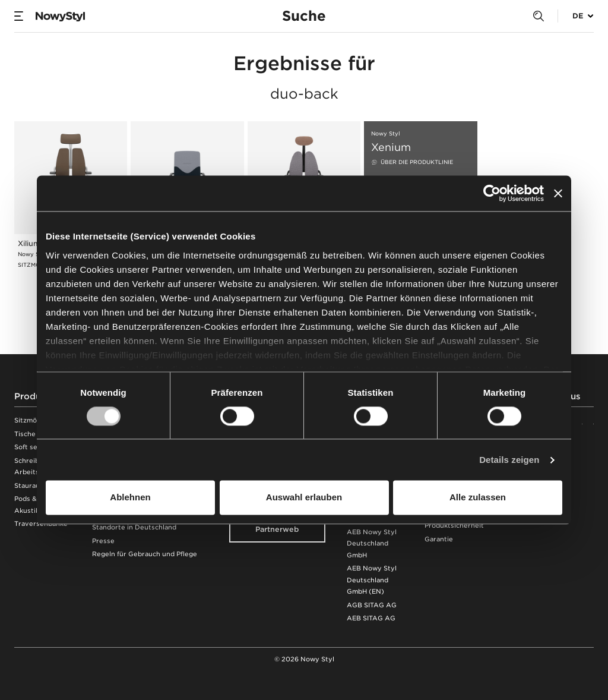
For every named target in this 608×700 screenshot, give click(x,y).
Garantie (439, 539)
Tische (25, 434)
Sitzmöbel (31, 420)
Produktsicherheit (454, 526)
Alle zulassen (478, 498)
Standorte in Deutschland (134, 527)
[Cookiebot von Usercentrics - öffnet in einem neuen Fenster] (492, 193)
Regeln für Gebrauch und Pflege (145, 554)
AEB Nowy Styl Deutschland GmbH (372, 544)
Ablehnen (130, 498)
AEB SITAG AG (371, 618)
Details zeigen (509, 460)
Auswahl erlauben (304, 498)
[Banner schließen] (558, 193)
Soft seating (34, 447)
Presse (103, 541)
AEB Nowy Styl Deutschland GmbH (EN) (372, 580)
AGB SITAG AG (372, 605)
